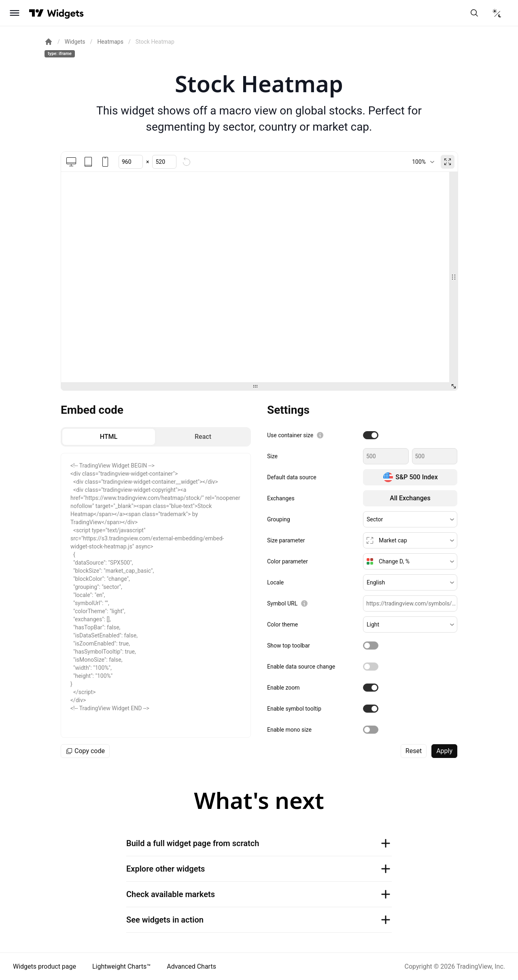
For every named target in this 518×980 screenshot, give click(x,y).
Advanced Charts (191, 966)
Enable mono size (289, 730)
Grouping (279, 519)
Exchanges (281, 498)
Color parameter (288, 561)
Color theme (282, 624)
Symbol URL (282, 603)
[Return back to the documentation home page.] (49, 42)
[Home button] (65, 13)
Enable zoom (283, 688)
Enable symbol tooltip (294, 709)
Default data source (292, 477)
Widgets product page (45, 966)
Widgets (75, 42)
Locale (275, 582)
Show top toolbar (289, 646)
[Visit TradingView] (36, 13)
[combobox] (423, 162)
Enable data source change (301, 667)
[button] (410, 519)
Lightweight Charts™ (121, 966)
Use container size (290, 435)
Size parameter (286, 540)
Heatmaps (110, 42)
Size (272, 456)
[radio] (109, 437)
